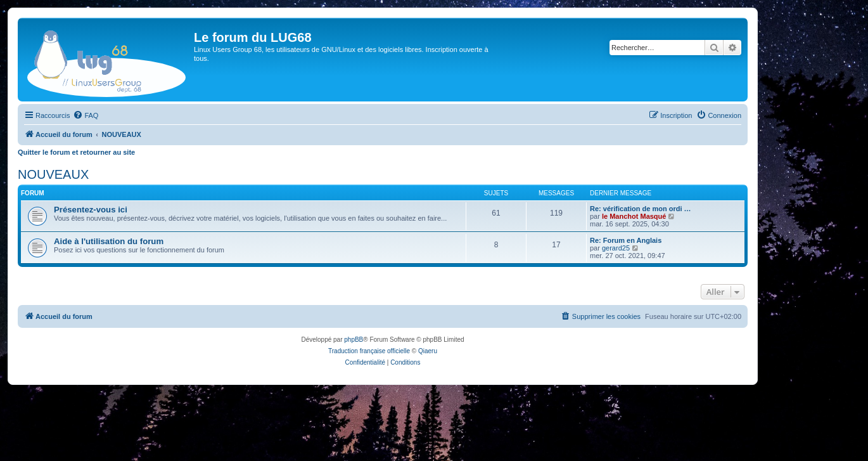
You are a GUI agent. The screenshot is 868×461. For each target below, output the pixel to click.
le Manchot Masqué (634, 216)
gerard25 (616, 248)
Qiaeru (428, 351)
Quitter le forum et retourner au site (76, 152)
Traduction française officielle (369, 351)
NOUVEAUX (53, 174)
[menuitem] (86, 115)
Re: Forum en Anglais (626, 240)
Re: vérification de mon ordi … (641, 209)
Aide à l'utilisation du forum (109, 241)
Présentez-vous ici (91, 210)
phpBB (354, 340)
